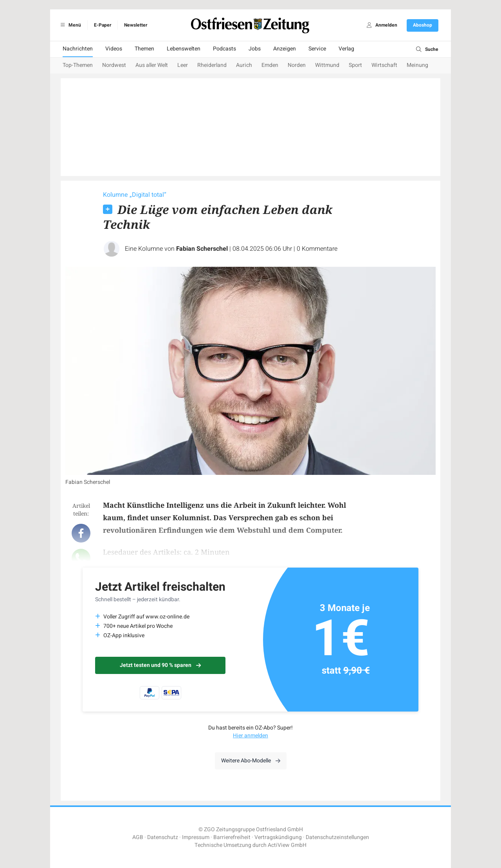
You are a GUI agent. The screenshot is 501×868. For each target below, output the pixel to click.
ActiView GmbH (287, 845)
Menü (69, 25)
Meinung (417, 65)
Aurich (244, 65)
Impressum (196, 837)
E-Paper (103, 25)
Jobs (255, 49)
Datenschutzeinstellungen (337, 837)
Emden (270, 65)
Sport (355, 65)
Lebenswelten (184, 49)
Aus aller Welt (152, 65)
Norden (297, 65)
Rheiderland (212, 65)
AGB (138, 837)
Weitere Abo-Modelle (251, 761)
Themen (144, 49)
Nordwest (114, 65)
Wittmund (327, 65)
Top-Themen (78, 65)
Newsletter (136, 25)
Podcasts (224, 49)
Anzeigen (285, 49)
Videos (114, 49)
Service (317, 49)
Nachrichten (78, 49)
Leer (183, 65)
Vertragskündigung (278, 837)
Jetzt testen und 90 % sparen (160, 665)
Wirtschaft (384, 65)
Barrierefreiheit (232, 837)
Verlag (346, 49)
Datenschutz (163, 837)
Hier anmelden (250, 736)
